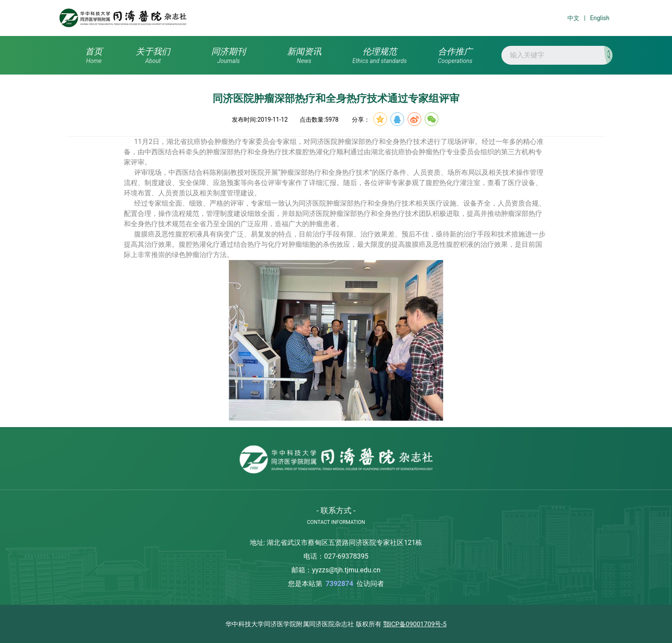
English (600, 18)
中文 (573, 18)
